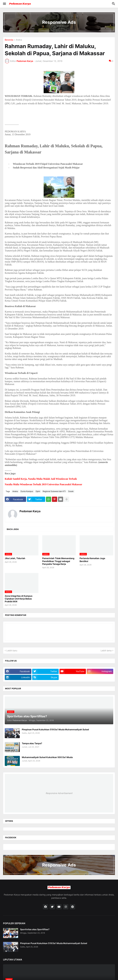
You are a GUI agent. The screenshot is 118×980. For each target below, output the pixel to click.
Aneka (19, 40)
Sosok (71, 491)
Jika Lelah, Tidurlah (15, 558)
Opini (38, 491)
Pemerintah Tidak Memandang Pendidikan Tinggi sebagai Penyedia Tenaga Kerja (58, 561)
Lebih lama (106, 650)
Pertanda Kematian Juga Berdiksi (92, 560)
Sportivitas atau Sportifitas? (35, 929)
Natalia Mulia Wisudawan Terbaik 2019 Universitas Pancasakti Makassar (43, 484)
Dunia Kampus (27, 491)
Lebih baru (12, 650)
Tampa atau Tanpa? (32, 743)
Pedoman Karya (30, 511)
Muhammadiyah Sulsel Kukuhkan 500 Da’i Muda (47, 757)
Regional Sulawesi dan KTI (54, 491)
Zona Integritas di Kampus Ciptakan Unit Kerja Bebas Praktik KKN (19, 599)
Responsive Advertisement (59, 793)
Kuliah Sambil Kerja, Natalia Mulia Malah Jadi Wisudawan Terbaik (41, 479)
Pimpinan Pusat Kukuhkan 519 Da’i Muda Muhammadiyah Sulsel (55, 729)
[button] (4, 4)
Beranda (9, 40)
